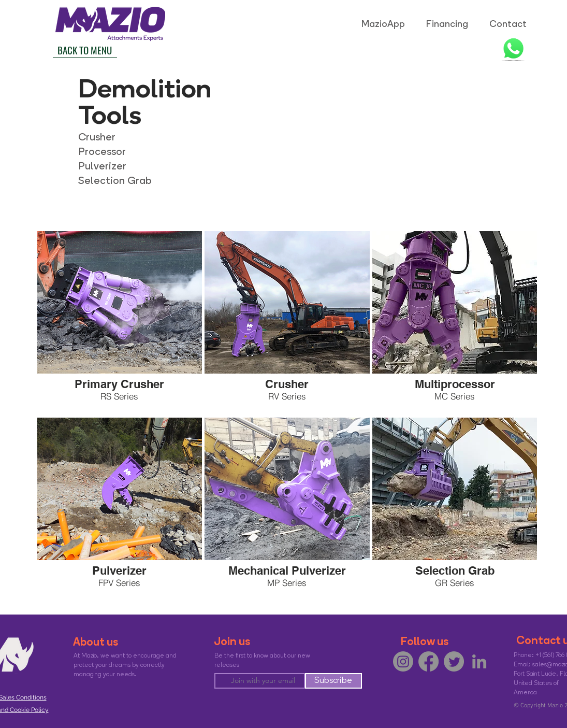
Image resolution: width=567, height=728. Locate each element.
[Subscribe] (333, 681)
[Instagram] (403, 661)
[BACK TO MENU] (85, 50)
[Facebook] (428, 661)
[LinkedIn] (479, 661)
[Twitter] (454, 661)
